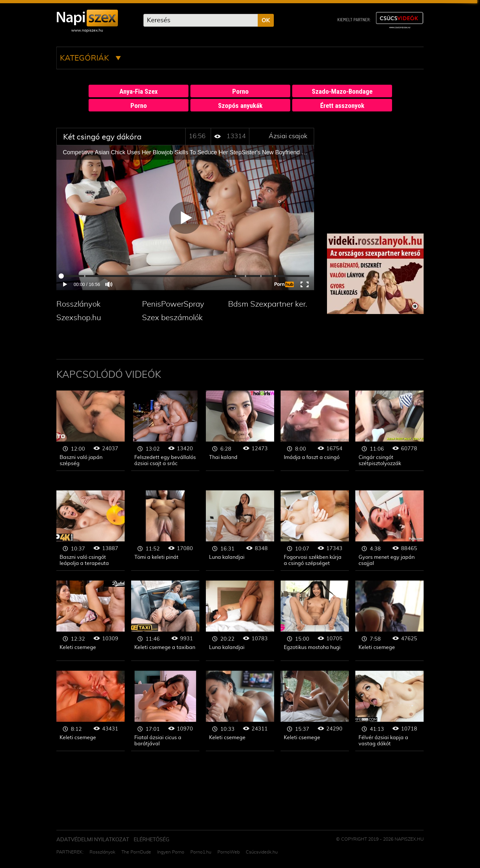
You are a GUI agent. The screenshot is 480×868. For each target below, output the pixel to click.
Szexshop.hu (79, 318)
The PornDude (136, 852)
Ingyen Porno (171, 852)
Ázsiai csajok (288, 136)
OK (266, 21)
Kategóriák (90, 58)
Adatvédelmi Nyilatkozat (93, 840)
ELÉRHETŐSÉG (152, 840)
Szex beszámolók (172, 318)
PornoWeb (229, 852)
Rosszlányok (78, 304)
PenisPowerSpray (173, 304)
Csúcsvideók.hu (262, 852)
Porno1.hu (201, 852)
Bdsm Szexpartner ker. (268, 304)
